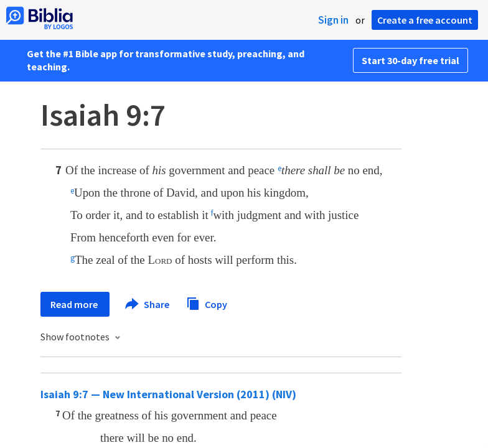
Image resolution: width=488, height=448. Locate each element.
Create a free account (425, 20)
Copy (207, 303)
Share (148, 304)
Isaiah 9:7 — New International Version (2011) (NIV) (168, 394)
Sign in (333, 20)
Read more (75, 304)
